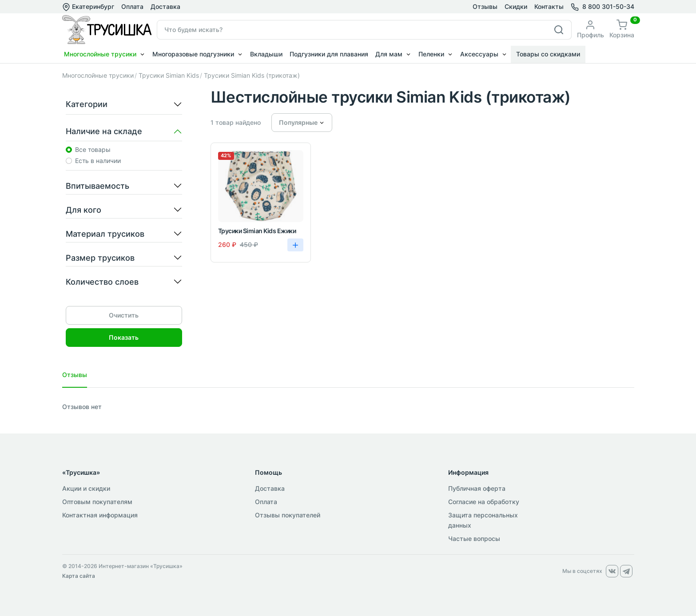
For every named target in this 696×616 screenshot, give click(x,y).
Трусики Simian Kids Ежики (257, 231)
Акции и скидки (86, 488)
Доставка (165, 6)
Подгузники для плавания (329, 54)
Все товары (93, 149)
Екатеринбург (88, 7)
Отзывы (485, 6)
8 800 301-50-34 (608, 6)
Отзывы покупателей (288, 515)
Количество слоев (102, 282)
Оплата (132, 6)
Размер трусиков (100, 258)
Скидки (516, 6)
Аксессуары (479, 54)
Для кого (84, 210)
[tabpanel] (348, 407)
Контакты (549, 6)
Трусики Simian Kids (169, 75)
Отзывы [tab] (75, 375)
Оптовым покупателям (97, 502)
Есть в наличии (98, 161)
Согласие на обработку (484, 502)
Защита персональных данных (483, 520)
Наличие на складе (104, 131)
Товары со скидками (548, 54)
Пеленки (431, 54)
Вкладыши (266, 54)
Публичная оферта (477, 488)
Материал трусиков (105, 234)
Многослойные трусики (100, 54)
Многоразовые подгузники (193, 54)
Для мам (389, 54)
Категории (87, 104)
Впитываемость (97, 186)
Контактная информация (100, 515)
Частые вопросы (474, 539)
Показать (124, 337)
